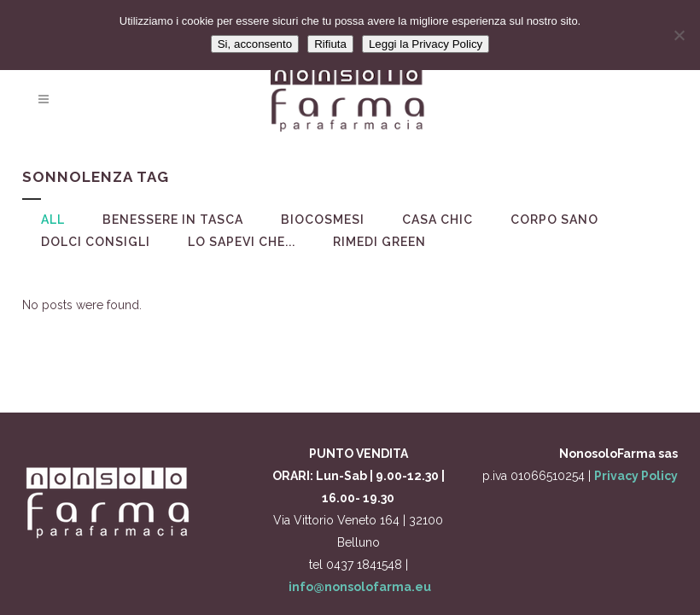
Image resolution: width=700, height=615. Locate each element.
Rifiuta (330, 44)
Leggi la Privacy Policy (426, 44)
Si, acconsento (255, 44)
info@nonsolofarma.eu (360, 587)
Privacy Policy (636, 476)
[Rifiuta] (679, 35)
